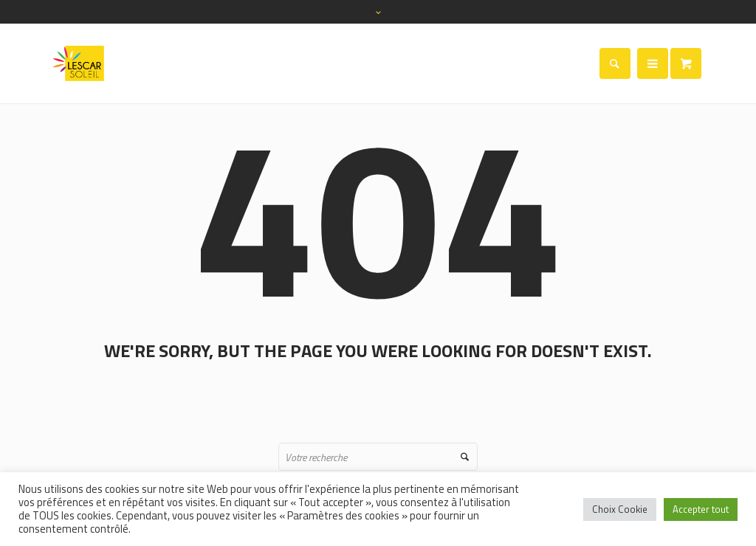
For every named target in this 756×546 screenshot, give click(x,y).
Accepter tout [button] (701, 509)
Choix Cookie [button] (620, 509)
